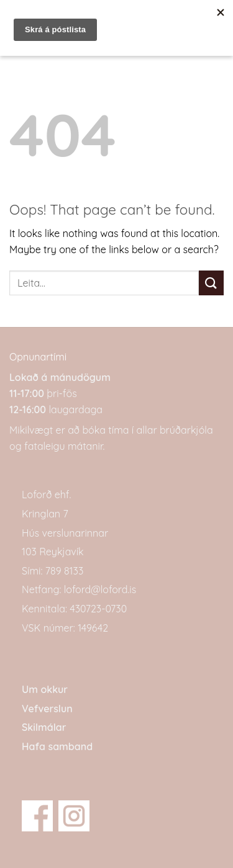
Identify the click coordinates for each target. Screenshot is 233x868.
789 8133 (64, 571)
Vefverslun (47, 709)
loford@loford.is (100, 589)
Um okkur (45, 689)
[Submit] (211, 283)
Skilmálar (44, 727)
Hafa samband (57, 746)
